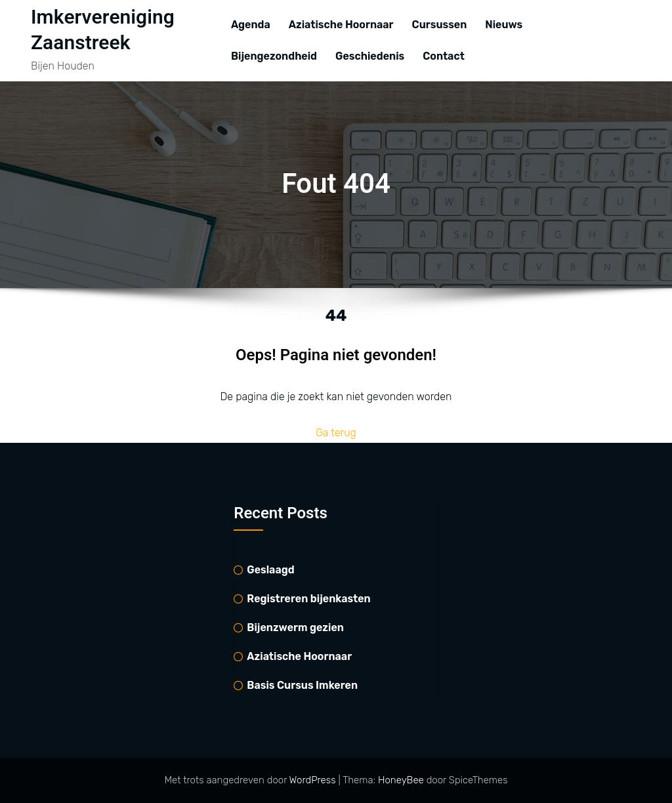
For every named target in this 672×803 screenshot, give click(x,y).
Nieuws (504, 25)
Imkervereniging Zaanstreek (103, 31)
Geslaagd (270, 570)
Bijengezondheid (274, 56)
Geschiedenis (370, 56)
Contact (444, 56)
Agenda (251, 25)
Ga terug (336, 433)
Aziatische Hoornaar (341, 25)
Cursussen (440, 25)
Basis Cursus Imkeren (302, 685)
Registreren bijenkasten (308, 599)
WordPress (314, 780)
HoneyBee (401, 780)
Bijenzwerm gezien (295, 628)
